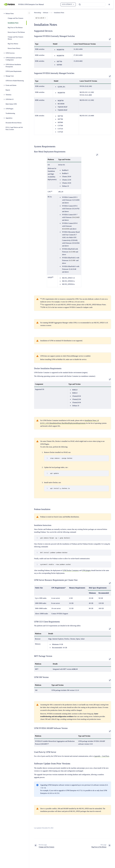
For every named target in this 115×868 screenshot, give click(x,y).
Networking (37, 13)
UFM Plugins (10, 109)
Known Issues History (14, 48)
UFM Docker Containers (71, 570)
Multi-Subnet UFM (11, 104)
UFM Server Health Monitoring (15, 81)
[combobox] (92, 4)
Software (46, 13)
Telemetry (9, 95)
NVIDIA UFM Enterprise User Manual (31, 4)
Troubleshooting (10, 113)
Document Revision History (14, 123)
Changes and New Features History (16, 38)
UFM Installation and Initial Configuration (14, 59)
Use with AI (41, 18)
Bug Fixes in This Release (15, 28)
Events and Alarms (11, 85)
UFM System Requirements (14, 71)
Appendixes (9, 118)
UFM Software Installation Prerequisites (13, 66)
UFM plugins (86, 570)
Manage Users (10, 76)
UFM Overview (10, 53)
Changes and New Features (16, 18)
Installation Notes (13, 23)
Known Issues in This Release (16, 32)
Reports (8, 90)
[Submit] (80, 4)
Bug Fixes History (13, 44)
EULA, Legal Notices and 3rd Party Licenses (14, 128)
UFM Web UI (10, 99)
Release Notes (10, 14)
